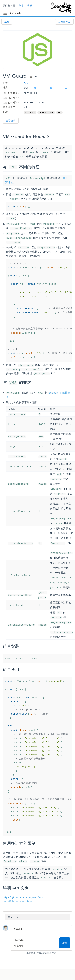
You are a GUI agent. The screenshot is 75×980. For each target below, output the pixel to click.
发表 (65, 941)
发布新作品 (64, 22)
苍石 (26, 83)
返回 (7, 22)
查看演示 (11, 121)
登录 (21, 6)
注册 (30, 6)
